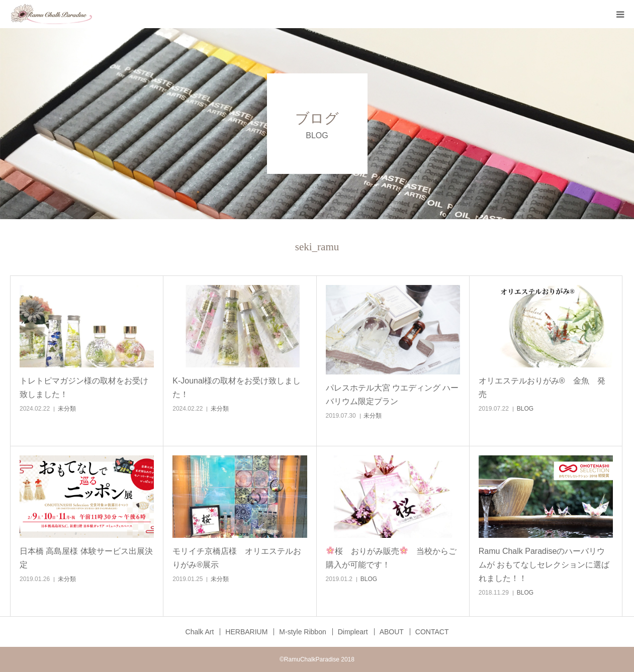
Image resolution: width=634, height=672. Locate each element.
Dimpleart (353, 632)
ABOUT (392, 632)
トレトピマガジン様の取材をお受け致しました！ (84, 388)
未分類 (67, 409)
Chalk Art (200, 632)
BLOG (525, 409)
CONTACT (432, 632)
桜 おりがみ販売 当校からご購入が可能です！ (391, 558)
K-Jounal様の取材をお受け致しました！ (237, 388)
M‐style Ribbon (302, 632)
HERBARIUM (246, 632)
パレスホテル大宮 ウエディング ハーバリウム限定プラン (392, 395)
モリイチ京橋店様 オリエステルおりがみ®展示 (237, 558)
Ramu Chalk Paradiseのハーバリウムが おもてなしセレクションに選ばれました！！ (544, 565)
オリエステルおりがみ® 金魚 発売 (542, 388)
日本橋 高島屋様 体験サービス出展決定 (86, 558)
